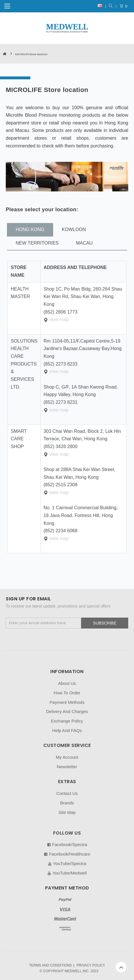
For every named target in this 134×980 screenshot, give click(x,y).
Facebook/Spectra (67, 844)
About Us (67, 683)
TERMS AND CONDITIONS (50, 965)
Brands (67, 803)
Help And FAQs (67, 730)
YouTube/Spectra (67, 863)
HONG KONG (30, 229)
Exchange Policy (67, 721)
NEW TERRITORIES (37, 243)
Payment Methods (67, 702)
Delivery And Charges (67, 711)
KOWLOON (74, 229)
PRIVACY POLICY (91, 965)
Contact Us (67, 793)
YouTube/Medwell (67, 873)
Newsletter (67, 767)
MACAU (84, 243)
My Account (67, 757)
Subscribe (105, 623)
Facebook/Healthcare (67, 854)
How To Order (67, 693)
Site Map (67, 812)
